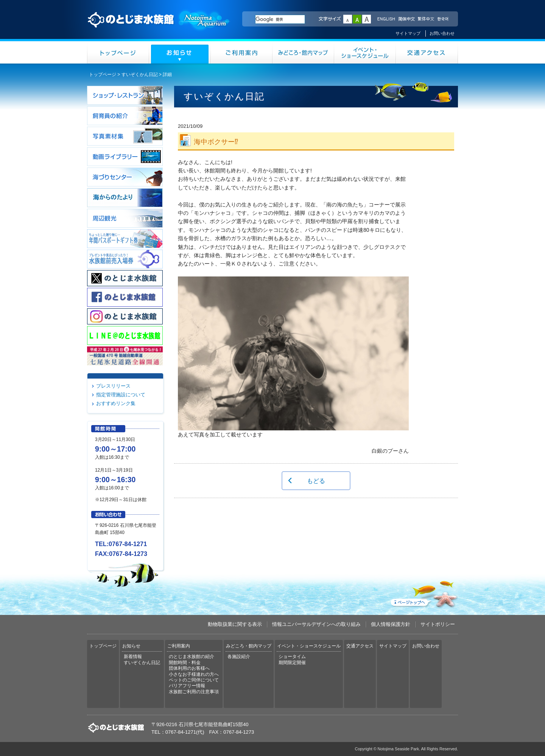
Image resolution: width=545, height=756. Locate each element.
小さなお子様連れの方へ (194, 674)
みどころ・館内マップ (303, 52)
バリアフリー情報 (187, 686)
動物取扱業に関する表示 (235, 624)
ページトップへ (424, 593)
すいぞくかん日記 (140, 75)
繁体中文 (426, 19)
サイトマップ (408, 33)
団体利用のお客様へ (189, 668)
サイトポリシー (438, 624)
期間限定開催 (292, 663)
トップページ (118, 52)
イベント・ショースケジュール (365, 52)
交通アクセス (427, 52)
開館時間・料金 (185, 663)
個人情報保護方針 (391, 624)
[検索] (280, 19)
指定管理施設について (121, 395)
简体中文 (406, 19)
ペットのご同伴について (194, 680)
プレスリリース (113, 386)
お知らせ (180, 52)
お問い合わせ (442, 33)
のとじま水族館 (159, 27)
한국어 (444, 19)
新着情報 (133, 657)
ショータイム (292, 657)
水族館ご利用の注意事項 (194, 692)
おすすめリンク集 (116, 403)
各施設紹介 (239, 657)
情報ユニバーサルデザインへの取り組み (316, 624)
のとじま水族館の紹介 (192, 657)
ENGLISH (386, 19)
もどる (316, 481)
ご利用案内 (242, 52)
